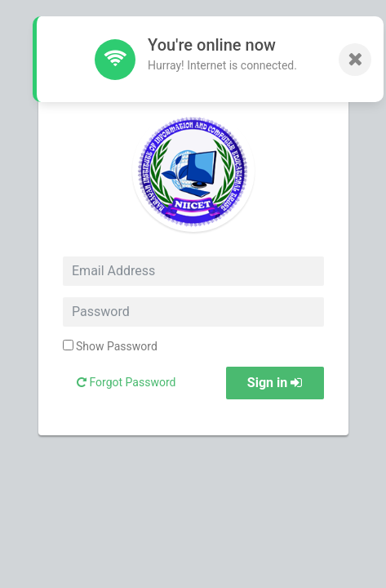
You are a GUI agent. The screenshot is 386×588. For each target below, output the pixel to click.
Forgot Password (126, 382)
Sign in (275, 383)
